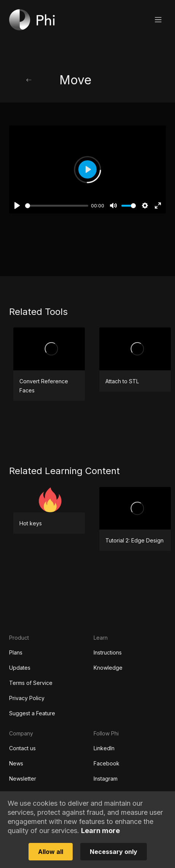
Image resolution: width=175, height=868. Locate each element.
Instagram (106, 779)
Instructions (108, 652)
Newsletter (23, 779)
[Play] (17, 206)
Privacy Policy (27, 698)
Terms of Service (31, 683)
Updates (20, 668)
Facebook (107, 763)
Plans (16, 652)
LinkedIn (104, 748)
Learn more (100, 831)
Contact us (22, 748)
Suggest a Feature (32, 713)
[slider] (57, 206)
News (16, 763)
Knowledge (108, 668)
